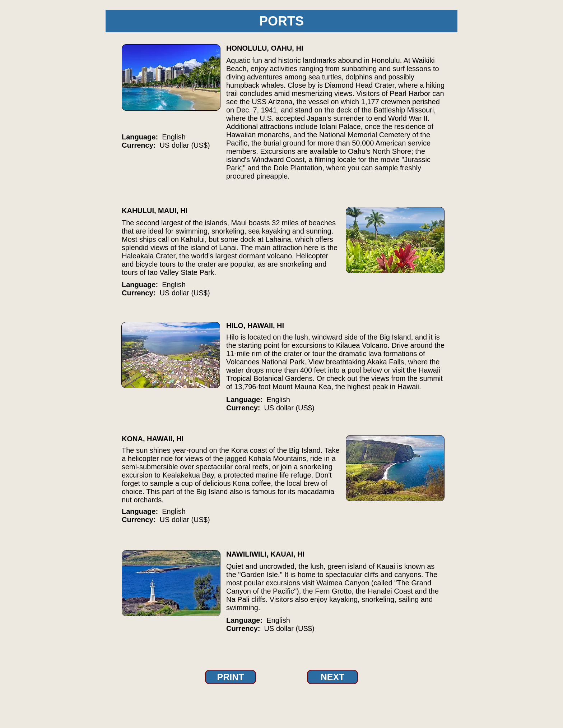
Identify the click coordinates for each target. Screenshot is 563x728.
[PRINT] (231, 677)
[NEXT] (332, 677)
